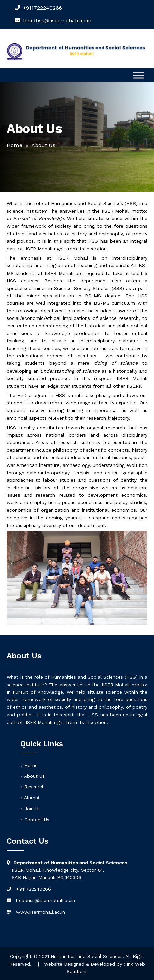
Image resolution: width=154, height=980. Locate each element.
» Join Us (30, 808)
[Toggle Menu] (139, 75)
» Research (32, 787)
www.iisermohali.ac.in (41, 912)
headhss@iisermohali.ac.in (46, 900)
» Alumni (30, 798)
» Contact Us (35, 820)
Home (14, 145)
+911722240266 (42, 8)
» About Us (32, 776)
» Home (29, 765)
